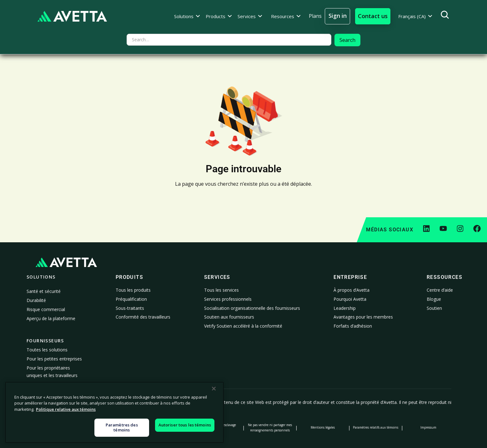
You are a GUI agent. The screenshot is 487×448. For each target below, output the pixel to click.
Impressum (428, 427)
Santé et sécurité (44, 291)
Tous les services (221, 290)
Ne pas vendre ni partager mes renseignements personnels (270, 428)
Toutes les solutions (47, 350)
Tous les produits (133, 290)
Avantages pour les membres (363, 317)
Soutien (434, 308)
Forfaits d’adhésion (353, 326)
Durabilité (36, 300)
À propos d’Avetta (351, 290)
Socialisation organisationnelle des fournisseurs (252, 308)
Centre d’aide (440, 290)
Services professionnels (228, 299)
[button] (187, 16)
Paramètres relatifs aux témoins (376, 427)
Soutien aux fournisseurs (229, 317)
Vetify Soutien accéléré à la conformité (243, 326)
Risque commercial (46, 309)
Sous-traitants (130, 308)
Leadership (345, 308)
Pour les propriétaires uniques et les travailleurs (52, 372)
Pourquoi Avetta (350, 299)
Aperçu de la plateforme (51, 318)
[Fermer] (214, 432)
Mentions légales (323, 427)
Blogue (434, 299)
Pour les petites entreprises (54, 359)
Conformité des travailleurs (143, 317)
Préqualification (131, 299)
